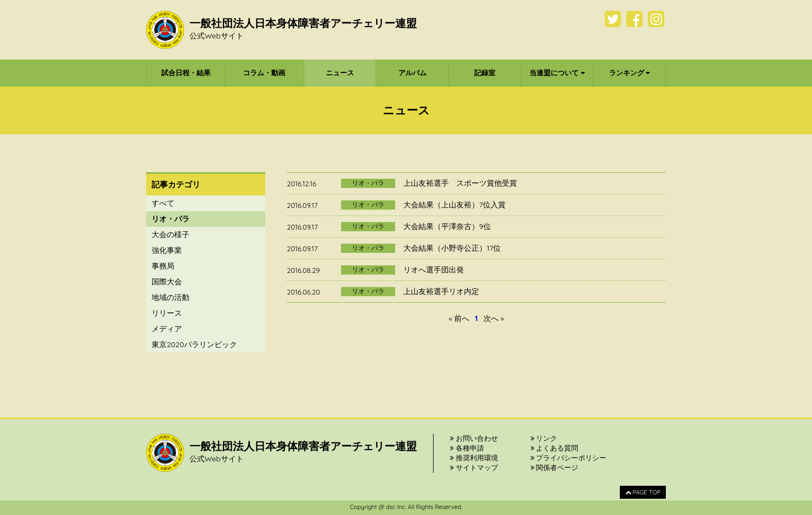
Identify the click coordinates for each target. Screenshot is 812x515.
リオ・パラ (171, 219)
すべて (163, 203)
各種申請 (467, 448)
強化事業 (167, 250)
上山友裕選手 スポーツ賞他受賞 (460, 183)
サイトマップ (474, 467)
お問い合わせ (474, 438)
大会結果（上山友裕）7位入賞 (454, 205)
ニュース (340, 73)
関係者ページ (555, 467)
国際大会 (167, 282)
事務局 (163, 266)
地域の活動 (171, 297)
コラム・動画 (264, 73)
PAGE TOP (643, 492)
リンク (544, 438)
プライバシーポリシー (569, 458)
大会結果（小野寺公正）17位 (452, 248)
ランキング (630, 73)
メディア (167, 329)
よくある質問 (555, 448)
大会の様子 (171, 234)
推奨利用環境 (474, 458)
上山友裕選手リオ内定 (441, 291)
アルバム (412, 73)
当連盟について (557, 73)
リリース (167, 313)
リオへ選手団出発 (434, 270)
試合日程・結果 (186, 73)
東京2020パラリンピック (194, 344)
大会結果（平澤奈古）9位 (447, 226)
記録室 (485, 73)
